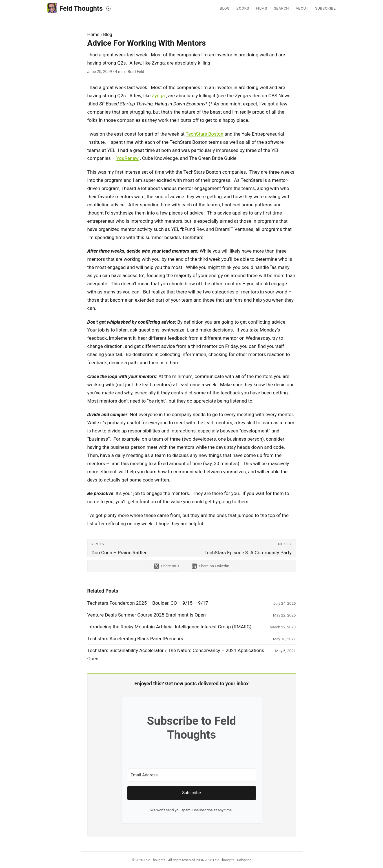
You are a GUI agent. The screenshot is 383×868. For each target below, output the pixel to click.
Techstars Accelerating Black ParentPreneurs (135, 639)
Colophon (244, 860)
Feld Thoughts (75, 8)
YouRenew (128, 158)
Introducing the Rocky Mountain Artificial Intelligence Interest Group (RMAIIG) (170, 627)
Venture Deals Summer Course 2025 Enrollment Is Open (147, 615)
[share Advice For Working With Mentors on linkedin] (211, 566)
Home (93, 35)
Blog (108, 35)
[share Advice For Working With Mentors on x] (166, 566)
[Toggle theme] (109, 8)
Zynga (158, 96)
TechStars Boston (205, 134)
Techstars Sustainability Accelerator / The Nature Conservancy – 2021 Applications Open (176, 654)
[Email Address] (192, 775)
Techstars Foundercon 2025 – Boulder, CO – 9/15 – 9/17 (148, 603)
